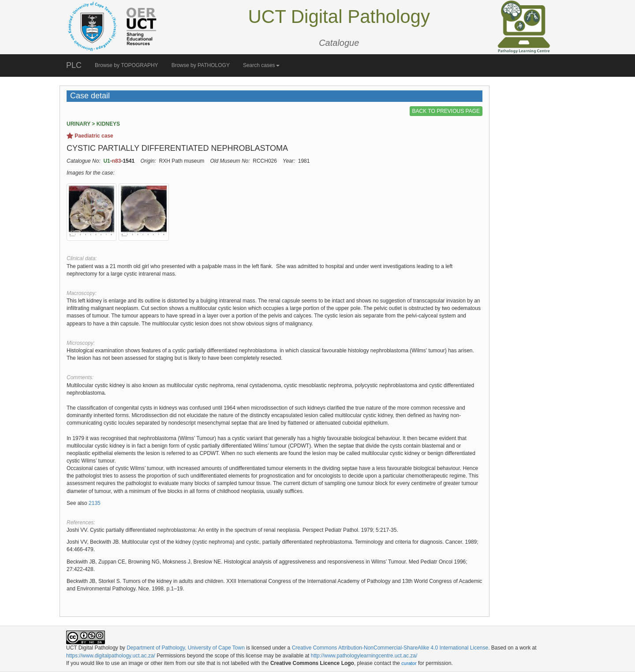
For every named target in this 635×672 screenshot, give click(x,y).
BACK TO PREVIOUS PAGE (446, 111)
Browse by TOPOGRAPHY (127, 65)
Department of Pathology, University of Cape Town (186, 648)
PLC (74, 65)
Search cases (261, 65)
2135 (95, 503)
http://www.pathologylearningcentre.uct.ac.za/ (364, 656)
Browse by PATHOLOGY (201, 65)
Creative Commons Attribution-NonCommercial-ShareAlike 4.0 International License (390, 648)
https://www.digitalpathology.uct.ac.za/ (111, 656)
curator (409, 663)
